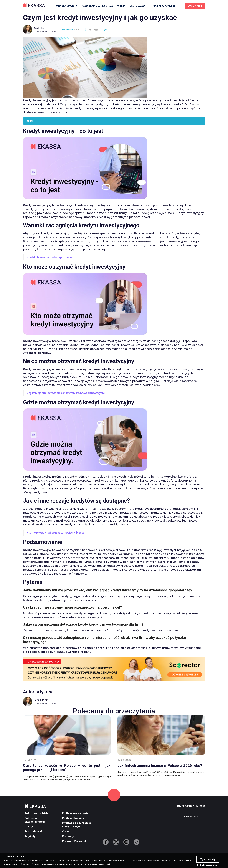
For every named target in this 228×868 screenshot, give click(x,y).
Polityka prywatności (76, 813)
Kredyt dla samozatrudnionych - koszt (50, 257)
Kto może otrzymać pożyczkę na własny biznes (56, 533)
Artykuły (30, 836)
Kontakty (68, 836)
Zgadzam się (208, 859)
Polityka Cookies (73, 818)
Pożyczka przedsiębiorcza (97, 6)
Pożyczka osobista (66, 6)
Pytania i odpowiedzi (163, 6)
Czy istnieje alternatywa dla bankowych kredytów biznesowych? (66, 393)
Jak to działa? (138, 6)
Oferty (121, 6)
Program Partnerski (75, 841)
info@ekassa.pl (191, 817)
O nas (66, 831)
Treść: (29, 121)
